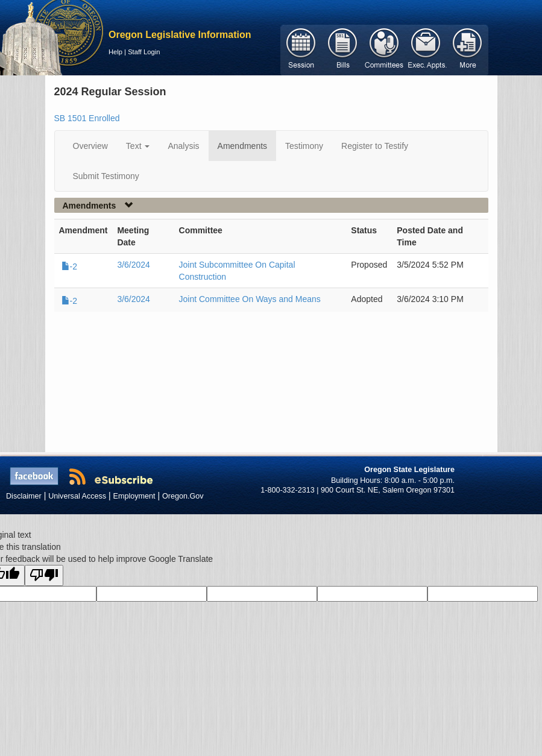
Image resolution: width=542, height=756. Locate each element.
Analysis (183, 146)
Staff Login (144, 52)
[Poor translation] (44, 575)
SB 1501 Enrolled (87, 118)
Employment (134, 496)
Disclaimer (24, 496)
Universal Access (77, 496)
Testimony (304, 146)
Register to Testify (375, 146)
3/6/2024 (134, 265)
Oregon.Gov (183, 496)
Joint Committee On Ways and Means (250, 299)
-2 (69, 266)
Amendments (242, 146)
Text (138, 146)
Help (115, 52)
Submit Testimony (106, 176)
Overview (90, 146)
